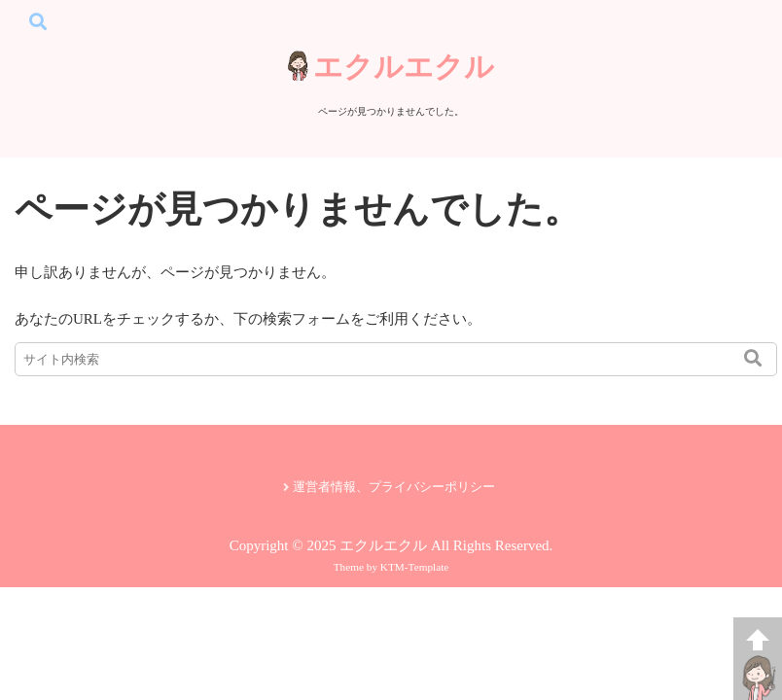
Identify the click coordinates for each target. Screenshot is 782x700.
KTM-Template (414, 567)
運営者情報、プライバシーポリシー (394, 487)
